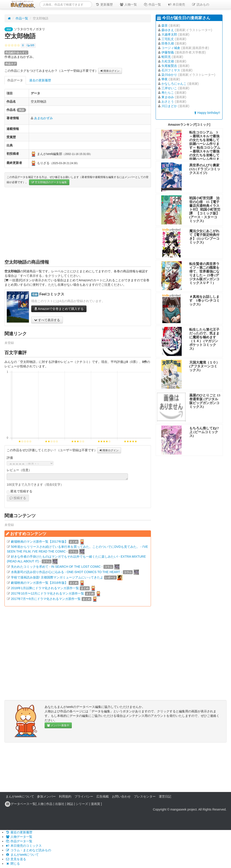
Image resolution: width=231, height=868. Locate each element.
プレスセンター (145, 796)
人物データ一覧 (19, 837)
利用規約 (65, 796)
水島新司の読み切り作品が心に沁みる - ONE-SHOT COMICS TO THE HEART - (66, 572)
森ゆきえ (168, 30)
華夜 (165, 79)
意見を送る (16, 859)
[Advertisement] (78, 223)
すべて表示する (47, 320)
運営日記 (165, 796)
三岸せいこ (169, 88)
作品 (49, 804)
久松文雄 (168, 61)
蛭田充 (166, 57)
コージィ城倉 (171, 48)
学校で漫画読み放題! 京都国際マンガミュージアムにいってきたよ (57, 577)
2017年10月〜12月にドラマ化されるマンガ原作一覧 (47, 593)
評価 (10, 458)
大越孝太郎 (169, 34)
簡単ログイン (110, 71)
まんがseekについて (20, 796)
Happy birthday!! (207, 113)
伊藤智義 (168, 52)
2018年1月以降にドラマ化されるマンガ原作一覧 (45, 588)
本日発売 (176, 4)
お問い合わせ (121, 796)
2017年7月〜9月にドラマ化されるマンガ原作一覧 (46, 599)
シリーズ (82, 804)
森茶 (165, 25)
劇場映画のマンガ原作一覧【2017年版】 (39, 542)
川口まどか (169, 106)
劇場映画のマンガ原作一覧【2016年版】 (39, 583)
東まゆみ (168, 97)
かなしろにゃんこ (174, 84)
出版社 (60, 804)
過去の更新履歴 (40, 80)
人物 (41, 804)
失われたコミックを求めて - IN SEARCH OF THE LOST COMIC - (57, 567)
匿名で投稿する (20, 491)
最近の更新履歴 (19, 832)
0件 (31, 46)
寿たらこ (168, 93)
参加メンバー (46, 796)
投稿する (18, 498)
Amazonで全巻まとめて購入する (59, 309)
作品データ (15, 80)
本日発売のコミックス (24, 846)
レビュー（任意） (19, 470)
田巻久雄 (168, 43)
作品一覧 (152, 4)
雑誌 (70, 804)
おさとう (168, 102)
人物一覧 (128, 4)
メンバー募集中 (58, 725)
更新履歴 (104, 4)
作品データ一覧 (19, 841)
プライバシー (84, 796)
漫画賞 (95, 804)
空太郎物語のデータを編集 (49, 182)
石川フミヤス (171, 70)
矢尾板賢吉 (169, 66)
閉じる (13, 864)
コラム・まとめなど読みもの (28, 850)
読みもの (200, 4)
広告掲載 (103, 796)
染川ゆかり (169, 75)
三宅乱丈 (168, 39)
